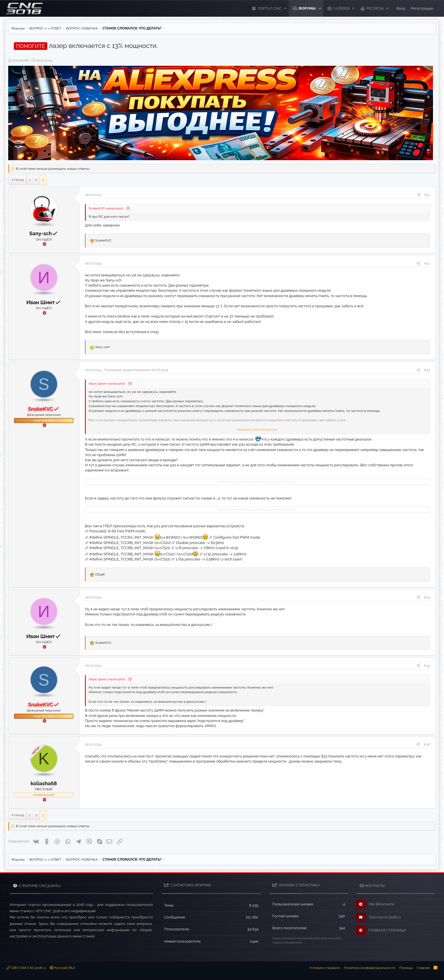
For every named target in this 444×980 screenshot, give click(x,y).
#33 (427, 370)
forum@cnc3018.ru (378, 917)
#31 (427, 195)
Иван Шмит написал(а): (108, 384)
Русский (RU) (62, 968)
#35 (427, 666)
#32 (427, 263)
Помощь (406, 968)
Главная (423, 968)
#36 (427, 744)
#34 (427, 597)
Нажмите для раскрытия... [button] (258, 429)
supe (254, 941)
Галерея (341, 8)
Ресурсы (375, 8)
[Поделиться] (419, 195)
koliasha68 (21, 60)
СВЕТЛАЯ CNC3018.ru (26, 968)
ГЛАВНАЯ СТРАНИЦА (381, 930)
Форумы (307, 8)
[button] (285, 9)
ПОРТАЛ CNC (270, 8)
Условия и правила (325, 968)
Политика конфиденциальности (370, 968)
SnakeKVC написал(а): (106, 208)
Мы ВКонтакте (375, 904)
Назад (19, 180)
